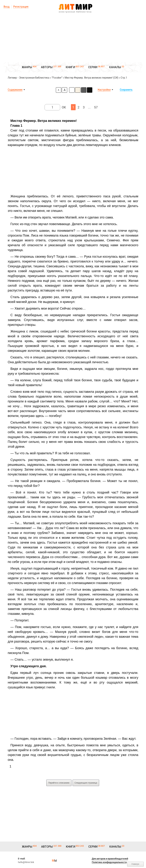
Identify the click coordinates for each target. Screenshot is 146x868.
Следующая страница (86, 783)
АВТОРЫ (47, 67)
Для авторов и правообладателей (110, 859)
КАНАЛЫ (115, 67)
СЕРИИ (93, 67)
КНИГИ (70, 67)
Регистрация (21, 7)
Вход (7, 7)
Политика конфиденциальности (109, 862)
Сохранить (126, 90)
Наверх (135, 864)
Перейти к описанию (59, 783)
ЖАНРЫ (27, 67)
